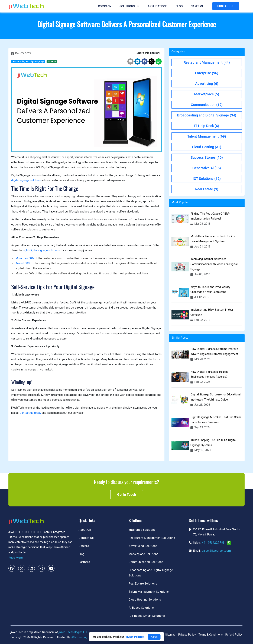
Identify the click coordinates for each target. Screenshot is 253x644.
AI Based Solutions (141, 608)
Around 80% (23, 263)
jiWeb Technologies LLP (73, 632)
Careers (197, 6)
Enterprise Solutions (142, 530)
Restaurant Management (207, 62)
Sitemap (170, 635)
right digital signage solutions (41, 250)
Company (105, 6)
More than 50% (25, 258)
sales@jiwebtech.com (216, 551)
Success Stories (207, 157)
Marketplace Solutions (143, 554)
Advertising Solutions (143, 546)
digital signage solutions (26, 180)
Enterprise (207, 73)
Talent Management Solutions (149, 592)
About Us (85, 530)
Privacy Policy (187, 635)
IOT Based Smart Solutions (147, 616)
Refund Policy (234, 635)
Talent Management (207, 136)
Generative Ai (207, 168)
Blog (179, 6)
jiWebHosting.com (82, 637)
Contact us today (30, 413)
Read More (16, 558)
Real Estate (207, 189)
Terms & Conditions (210, 635)
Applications (158, 6)
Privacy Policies (134, 637)
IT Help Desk (207, 126)
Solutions (130, 6)
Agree (154, 637)
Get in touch (127, 495)
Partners (84, 562)
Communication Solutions (146, 562)
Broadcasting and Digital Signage (28, 62)
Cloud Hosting (207, 147)
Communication (207, 105)
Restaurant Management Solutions (152, 538)
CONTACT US (226, 6)
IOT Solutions (207, 179)
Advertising (207, 84)
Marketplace (207, 94)
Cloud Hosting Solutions (145, 599)
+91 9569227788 (213, 543)
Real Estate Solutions (143, 583)
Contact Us (86, 538)
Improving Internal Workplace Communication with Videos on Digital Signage (214, 264)
